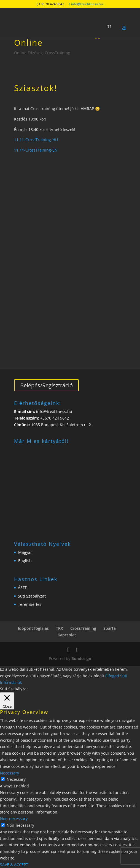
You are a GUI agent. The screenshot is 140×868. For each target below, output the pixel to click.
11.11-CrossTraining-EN (36, 150)
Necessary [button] (10, 773)
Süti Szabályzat (32, 596)
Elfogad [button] (112, 676)
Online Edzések (28, 53)
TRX (60, 628)
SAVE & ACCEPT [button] (14, 865)
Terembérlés (30, 604)
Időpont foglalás (33, 628)
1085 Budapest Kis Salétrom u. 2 (61, 425)
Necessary (16, 779)
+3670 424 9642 (54, 418)
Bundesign (81, 658)
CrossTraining (57, 53)
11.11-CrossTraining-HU (36, 140)
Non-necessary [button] (14, 819)
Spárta (110, 628)
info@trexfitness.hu (54, 411)
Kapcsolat (67, 635)
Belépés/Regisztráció (46, 385)
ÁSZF (22, 588)
